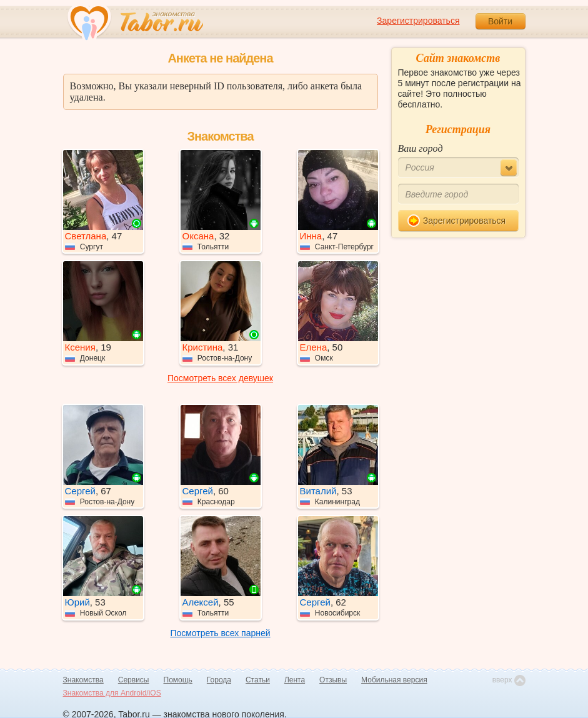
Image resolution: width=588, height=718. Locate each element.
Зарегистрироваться (418, 21)
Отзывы (333, 680)
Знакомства (83, 680)
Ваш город (421, 148)
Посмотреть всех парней (220, 633)
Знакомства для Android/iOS (112, 693)
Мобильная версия (394, 680)
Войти (500, 21)
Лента (295, 680)
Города (219, 680)
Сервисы (134, 680)
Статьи (258, 680)
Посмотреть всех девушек (220, 378)
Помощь (178, 680)
